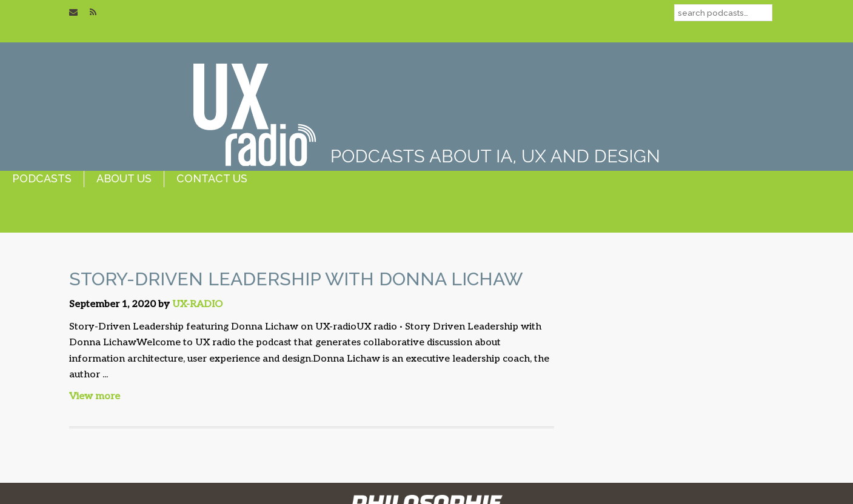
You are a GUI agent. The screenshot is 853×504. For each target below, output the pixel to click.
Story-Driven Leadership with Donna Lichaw (296, 279)
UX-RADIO (197, 304)
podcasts (42, 178)
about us (124, 178)
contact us (212, 178)
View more (95, 396)
